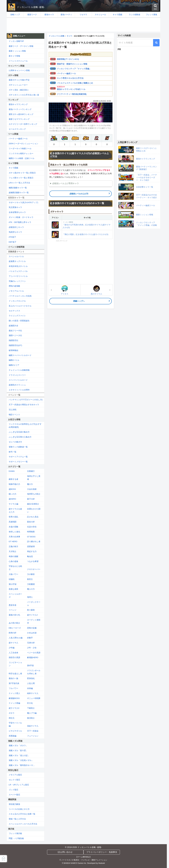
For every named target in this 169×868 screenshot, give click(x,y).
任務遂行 (31, 471)
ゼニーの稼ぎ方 (15, 442)
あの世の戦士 (14, 623)
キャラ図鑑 (13, 168)
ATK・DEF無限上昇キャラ (20, 222)
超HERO (12, 499)
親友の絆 (31, 522)
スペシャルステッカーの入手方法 (23, 824)
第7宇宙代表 (14, 683)
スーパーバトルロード (18, 380)
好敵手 (30, 638)
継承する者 (13, 479)
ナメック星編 (14, 703)
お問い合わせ (65, 852)
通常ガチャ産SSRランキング (21, 114)
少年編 (12, 648)
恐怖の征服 (32, 628)
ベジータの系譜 (34, 653)
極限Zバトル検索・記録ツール (22, 158)
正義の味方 (13, 546)
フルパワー (13, 688)
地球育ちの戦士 (34, 494)
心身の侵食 (13, 561)
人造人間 (31, 683)
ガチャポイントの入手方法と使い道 (24, 95)
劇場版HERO (33, 657)
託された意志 (33, 517)
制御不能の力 (14, 484)
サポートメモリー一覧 (18, 462)
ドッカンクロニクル (17, 301)
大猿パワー (13, 574)
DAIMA (12, 471)
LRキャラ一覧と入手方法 (19, 183)
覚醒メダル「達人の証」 (19, 755)
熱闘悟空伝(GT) (15, 345)
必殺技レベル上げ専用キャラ (66, 183)
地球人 (30, 597)
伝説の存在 (32, 527)
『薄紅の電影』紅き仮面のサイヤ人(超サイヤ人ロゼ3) (85, 234)
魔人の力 (31, 589)
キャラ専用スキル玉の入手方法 (70, 78)
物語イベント (14, 415)
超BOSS (12, 489)
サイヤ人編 (13, 504)
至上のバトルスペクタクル (20, 306)
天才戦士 (13, 551)
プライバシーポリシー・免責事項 (102, 852)
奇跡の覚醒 (13, 556)
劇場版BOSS (14, 698)
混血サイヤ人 (33, 726)
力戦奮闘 (31, 584)
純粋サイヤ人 (33, 693)
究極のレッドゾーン (17, 281)
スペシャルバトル (16, 256)
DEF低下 (13, 242)
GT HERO (13, 541)
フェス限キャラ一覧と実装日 (21, 178)
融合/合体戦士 (33, 504)
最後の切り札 (14, 615)
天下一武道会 (33, 731)
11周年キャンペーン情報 (19, 70)
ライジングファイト (17, 316)
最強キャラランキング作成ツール (71, 89)
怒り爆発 (31, 610)
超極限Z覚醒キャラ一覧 (19, 193)
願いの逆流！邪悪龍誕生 (19, 321)
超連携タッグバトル (17, 261)
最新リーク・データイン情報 (21, 46)
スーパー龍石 (14, 795)
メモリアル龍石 (15, 775)
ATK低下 (12, 237)
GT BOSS (31, 537)
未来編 (30, 688)
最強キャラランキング (18, 104)
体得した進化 (14, 532)
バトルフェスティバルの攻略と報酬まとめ (75, 83)
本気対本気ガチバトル (18, 266)
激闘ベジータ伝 (15, 335)
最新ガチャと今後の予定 (19, 80)
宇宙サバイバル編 (15, 724)
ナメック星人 (14, 693)
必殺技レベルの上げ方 (79, 194)
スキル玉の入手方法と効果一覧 (22, 814)
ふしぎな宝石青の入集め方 (20, 437)
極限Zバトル (14, 360)
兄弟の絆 (31, 643)
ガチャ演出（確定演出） (19, 90)
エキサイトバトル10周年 (19, 390)
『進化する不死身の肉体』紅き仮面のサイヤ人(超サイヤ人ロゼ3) (87, 225)
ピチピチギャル (15, 731)
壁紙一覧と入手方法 (17, 819)
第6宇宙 (30, 666)
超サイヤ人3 (14, 708)
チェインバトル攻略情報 (19, 370)
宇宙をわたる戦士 (15, 568)
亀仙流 (30, 556)
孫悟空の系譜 (14, 657)
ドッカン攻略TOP (16, 41)
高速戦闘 (13, 522)
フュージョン (33, 736)
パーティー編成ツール (66, 73)
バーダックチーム (34, 604)
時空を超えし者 (15, 674)
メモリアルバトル (16, 291)
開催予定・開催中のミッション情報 (72, 64)
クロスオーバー (34, 569)
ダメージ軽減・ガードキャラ (21, 217)
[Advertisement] (83, 25)
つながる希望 (33, 561)
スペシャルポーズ (15, 596)
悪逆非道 (13, 605)
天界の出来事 (14, 537)
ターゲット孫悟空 (34, 621)
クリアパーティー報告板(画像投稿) (72, 94)
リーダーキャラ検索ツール (20, 149)
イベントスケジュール (18, 61)
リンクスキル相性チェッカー (21, 153)
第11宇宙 (13, 584)
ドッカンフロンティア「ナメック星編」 (74, 69)
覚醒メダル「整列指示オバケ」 (22, 765)
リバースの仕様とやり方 (19, 809)
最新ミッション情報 (17, 51)
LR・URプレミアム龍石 (19, 785)
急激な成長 (13, 589)
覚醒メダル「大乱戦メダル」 (21, 760)
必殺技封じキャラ (16, 227)
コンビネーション (15, 664)
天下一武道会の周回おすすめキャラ (24, 405)
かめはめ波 (32, 633)
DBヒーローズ (15, 628)
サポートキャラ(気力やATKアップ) (23, 202)
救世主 (30, 579)
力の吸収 (31, 574)
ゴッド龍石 (13, 790)
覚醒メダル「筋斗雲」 (18, 750)
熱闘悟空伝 (13, 340)
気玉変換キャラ (15, 207)
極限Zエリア (14, 365)
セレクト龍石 (14, 780)
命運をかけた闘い (34, 510)
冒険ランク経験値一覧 (18, 447)
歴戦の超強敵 (14, 286)
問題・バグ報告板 (16, 838)
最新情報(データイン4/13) (68, 59)
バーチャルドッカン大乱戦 (20, 296)
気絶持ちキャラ (15, 232)
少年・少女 (32, 648)
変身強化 (31, 678)
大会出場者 (32, 489)
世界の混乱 (13, 517)
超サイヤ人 (13, 643)
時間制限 (31, 532)
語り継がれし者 (34, 541)
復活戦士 (31, 718)
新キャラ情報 (14, 56)
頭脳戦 (12, 579)
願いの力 (13, 494)
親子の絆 (31, 499)
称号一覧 (13, 452)
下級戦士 (31, 708)
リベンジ (13, 610)
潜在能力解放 (14, 804)
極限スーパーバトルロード (20, 355)
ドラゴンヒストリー (17, 375)
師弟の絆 (13, 633)
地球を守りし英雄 (34, 478)
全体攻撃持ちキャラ (17, 212)
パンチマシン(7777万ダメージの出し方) (26, 400)
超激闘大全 (13, 326)
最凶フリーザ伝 (15, 331)
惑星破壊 (31, 546)
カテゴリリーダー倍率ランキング (23, 124)
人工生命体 (13, 653)
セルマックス (14, 311)
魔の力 (30, 484)
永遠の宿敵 (13, 527)
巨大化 (30, 703)
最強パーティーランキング (20, 109)
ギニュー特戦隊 (34, 698)
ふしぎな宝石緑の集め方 (19, 432)
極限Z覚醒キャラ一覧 (18, 188)
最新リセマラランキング (19, 119)
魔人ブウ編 (32, 713)
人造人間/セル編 (16, 638)
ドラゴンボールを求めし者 (34, 672)
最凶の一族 (13, 678)
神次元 (12, 718)
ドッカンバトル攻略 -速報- (31, 7)
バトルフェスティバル (18, 271)
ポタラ (12, 713)
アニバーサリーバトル (18, 276)
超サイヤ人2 (32, 615)
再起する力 (32, 551)
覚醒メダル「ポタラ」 (18, 746)
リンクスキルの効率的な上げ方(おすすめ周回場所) (25, 426)
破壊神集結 (13, 350)
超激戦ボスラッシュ (17, 385)
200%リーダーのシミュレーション (23, 144)
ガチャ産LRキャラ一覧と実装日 (22, 173)
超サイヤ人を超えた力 (15, 510)
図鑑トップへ (79, 301)
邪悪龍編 (13, 736)
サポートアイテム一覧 (18, 457)
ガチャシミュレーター (18, 85)
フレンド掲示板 (15, 833)
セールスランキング (17, 129)
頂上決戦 (13, 410)
